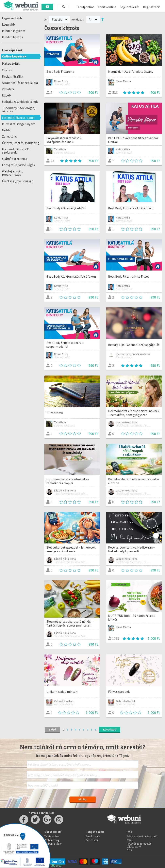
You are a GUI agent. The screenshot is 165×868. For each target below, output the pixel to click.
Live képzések (12, 50)
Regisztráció (152, 7)
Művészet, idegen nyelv (18, 124)
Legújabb (8, 24)
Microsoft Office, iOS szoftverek (16, 151)
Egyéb (6, 95)
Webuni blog (52, 840)
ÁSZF (130, 840)
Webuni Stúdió (53, 844)
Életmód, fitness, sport (18, 118)
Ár (93, 19)
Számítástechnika (15, 159)
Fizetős (60, 19)
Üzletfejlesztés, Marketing (21, 143)
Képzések (92, 840)
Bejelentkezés (130, 7)
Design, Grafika (13, 76)
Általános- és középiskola (20, 83)
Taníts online (107, 7)
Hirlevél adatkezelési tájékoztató (139, 845)
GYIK (129, 850)
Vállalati (8, 89)
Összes (7, 70)
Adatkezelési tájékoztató (142, 836)
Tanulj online (85, 7)
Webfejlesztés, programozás (12, 173)
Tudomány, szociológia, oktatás (19, 109)
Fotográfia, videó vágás (18, 165)
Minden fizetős (12, 37)
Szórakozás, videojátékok (20, 102)
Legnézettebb (12, 18)
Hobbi (6, 130)
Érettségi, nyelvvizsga (18, 181)
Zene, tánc (9, 136)
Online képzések (14, 56)
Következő (110, 729)
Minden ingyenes (14, 31)
